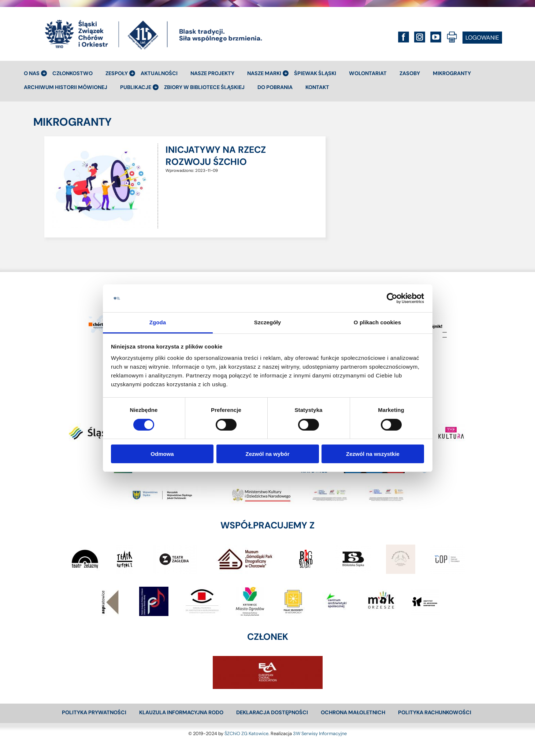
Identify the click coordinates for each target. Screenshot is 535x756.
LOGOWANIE (482, 38)
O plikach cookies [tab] (377, 322)
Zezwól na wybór (267, 454)
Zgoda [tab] (158, 322)
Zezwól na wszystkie (373, 454)
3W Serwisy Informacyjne (320, 733)
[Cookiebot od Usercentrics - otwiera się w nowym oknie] (392, 298)
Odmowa (162, 454)
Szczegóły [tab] (267, 322)
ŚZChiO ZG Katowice (246, 733)
